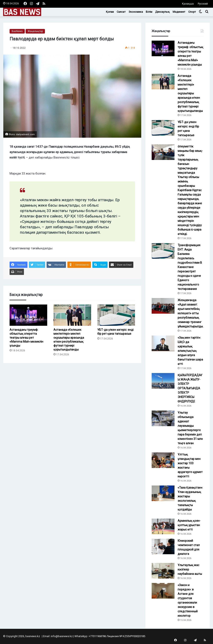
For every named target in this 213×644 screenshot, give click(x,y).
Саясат (121, 12)
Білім (149, 12)
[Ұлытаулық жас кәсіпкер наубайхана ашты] (163, 571)
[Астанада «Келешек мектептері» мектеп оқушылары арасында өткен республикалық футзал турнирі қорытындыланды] (72, 315)
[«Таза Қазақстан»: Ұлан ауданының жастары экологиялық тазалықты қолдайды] (163, 493)
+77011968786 (97, 636)
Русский (203, 4)
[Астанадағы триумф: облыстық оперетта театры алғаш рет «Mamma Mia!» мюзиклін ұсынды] (28, 315)
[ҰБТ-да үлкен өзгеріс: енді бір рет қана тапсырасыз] (116, 315)
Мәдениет (179, 12)
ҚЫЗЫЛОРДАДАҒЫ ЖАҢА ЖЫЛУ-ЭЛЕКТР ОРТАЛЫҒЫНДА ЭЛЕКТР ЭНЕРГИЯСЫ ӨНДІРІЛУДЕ (190, 388)
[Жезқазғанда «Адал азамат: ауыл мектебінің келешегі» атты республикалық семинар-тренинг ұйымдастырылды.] (163, 306)
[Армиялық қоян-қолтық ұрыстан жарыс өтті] (163, 526)
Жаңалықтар (35, 31)
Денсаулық (162, 12)
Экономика (136, 12)
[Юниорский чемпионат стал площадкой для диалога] (163, 546)
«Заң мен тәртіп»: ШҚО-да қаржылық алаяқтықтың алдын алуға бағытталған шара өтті (190, 351)
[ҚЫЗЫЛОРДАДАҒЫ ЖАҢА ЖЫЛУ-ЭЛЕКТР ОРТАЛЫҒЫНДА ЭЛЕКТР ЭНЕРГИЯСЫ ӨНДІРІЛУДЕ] (163, 381)
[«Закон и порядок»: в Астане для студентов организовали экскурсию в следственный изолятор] (163, 591)
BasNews (17, 31)
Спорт (192, 12)
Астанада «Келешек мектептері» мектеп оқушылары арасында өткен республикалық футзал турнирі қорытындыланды (190, 93)
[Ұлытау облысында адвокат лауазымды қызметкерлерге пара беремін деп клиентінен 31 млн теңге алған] (163, 418)
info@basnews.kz (62, 636)
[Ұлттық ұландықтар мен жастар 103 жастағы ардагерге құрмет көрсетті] (163, 460)
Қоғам (110, 12)
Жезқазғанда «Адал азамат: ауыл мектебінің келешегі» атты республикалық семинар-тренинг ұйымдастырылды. (191, 313)
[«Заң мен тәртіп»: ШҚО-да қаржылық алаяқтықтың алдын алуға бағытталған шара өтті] (163, 343)
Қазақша (188, 4)
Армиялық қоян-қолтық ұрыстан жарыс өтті (189, 525)
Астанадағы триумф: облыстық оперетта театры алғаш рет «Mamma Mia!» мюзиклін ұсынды (26, 338)
